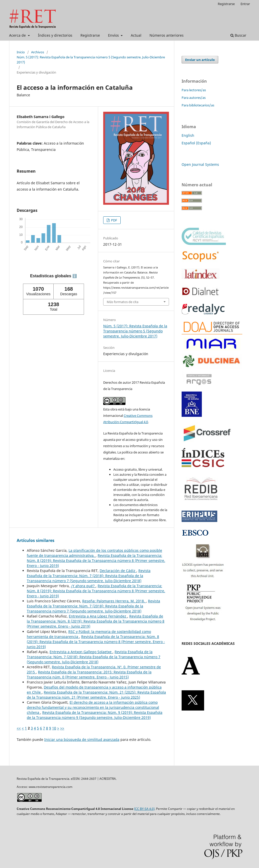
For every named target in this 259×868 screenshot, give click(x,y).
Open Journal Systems (200, 164)
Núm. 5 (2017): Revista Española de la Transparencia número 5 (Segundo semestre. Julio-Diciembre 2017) (91, 60)
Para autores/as (194, 98)
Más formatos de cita (123, 302)
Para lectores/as (194, 90)
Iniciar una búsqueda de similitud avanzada (82, 739)
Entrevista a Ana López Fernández (98, 616)
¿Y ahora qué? (83, 586)
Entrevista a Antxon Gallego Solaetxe (81, 652)
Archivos (38, 52)
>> (62, 728)
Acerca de (18, 35)
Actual (136, 35)
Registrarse (90, 35)
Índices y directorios (55, 35)
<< (19, 728)
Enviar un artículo (200, 60)
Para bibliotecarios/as (198, 105)
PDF (114, 220)
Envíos (114, 35)
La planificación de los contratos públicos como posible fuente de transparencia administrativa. (94, 553)
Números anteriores (167, 35)
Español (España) (196, 143)
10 (54, 728)
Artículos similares (36, 540)
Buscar (238, 35)
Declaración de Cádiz (118, 571)
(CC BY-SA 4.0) (144, 809)
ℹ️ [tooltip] (75, 276)
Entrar (245, 4)
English (188, 135)
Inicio (21, 52)
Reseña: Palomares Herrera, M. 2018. (114, 601)
